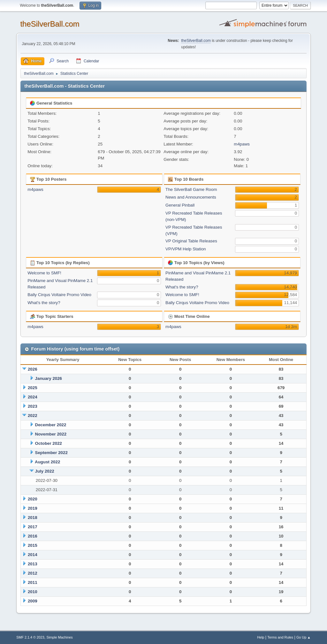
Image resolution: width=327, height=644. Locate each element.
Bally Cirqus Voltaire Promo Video (59, 295)
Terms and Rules (280, 637)
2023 (33, 406)
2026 (33, 369)
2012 (33, 573)
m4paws (242, 144)
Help (261, 637)
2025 (33, 388)
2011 (33, 582)
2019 (33, 508)
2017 (33, 527)
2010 (33, 592)
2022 (33, 416)
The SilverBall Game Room (191, 189)
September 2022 (51, 453)
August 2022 (47, 462)
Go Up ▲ (304, 637)
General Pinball (180, 205)
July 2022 (45, 471)
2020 (33, 499)
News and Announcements (191, 197)
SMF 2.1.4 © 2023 (30, 637)
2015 (33, 545)
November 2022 (51, 434)
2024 (33, 397)
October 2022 (49, 443)
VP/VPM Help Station (186, 249)
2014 (33, 555)
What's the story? (44, 303)
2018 (33, 518)
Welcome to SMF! (44, 273)
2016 (33, 536)
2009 (33, 601)
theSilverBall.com (50, 24)
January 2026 (49, 378)
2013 (33, 564)
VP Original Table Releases (191, 241)
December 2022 (51, 425)
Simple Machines (60, 637)
